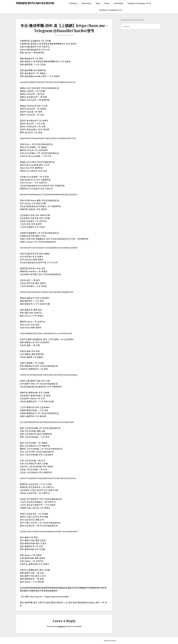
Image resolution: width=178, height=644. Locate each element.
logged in (61, 626)
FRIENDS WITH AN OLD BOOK (35, 3)
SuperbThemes (110, 640)
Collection (73, 3)
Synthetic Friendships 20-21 (111, 10)
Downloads (119, 3)
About (107, 3)
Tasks (98, 3)
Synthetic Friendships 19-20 (139, 3)
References (87, 3)
